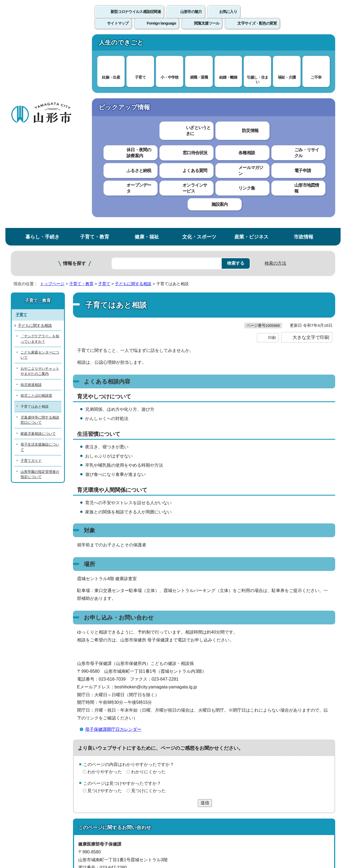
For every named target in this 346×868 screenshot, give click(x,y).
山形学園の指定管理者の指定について (40, 281)
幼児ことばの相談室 (36, 203)
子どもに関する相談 (133, 91)
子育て (104, 91)
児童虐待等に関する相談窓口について (40, 227)
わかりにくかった (148, 590)
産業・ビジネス (251, 44)
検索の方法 (275, 71)
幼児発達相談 (31, 192)
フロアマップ (30, 823)
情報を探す (74, 71)
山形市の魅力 (191, 18)
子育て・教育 (95, 44)
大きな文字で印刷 (311, 156)
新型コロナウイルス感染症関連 (136, 18)
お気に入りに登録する (312, 104)
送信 (205, 621)
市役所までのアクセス (76, 823)
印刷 (272, 156)
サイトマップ (232, 742)
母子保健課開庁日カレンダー (113, 548)
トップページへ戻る (317, 726)
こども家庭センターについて (40, 162)
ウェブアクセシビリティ (179, 742)
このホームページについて (41, 742)
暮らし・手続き (42, 44)
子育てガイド (31, 268)
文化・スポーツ (199, 44)
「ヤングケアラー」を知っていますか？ (40, 146)
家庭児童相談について (38, 241)
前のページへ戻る (272, 726)
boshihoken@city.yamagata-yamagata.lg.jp (128, 702)
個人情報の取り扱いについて (111, 742)
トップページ (52, 91)
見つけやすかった (105, 609)
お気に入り (228, 18)
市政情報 (304, 44)
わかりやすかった (105, 590)
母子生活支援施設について (40, 254)
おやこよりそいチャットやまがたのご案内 (40, 178)
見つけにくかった (148, 609)
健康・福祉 (147, 44)
